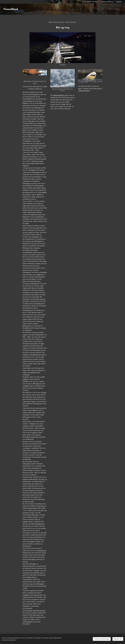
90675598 (119, 2)
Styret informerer (71, 22)
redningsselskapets (59, 95)
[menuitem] (85, 9)
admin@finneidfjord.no (107, 2)
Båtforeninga (53, 22)
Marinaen (61, 22)
